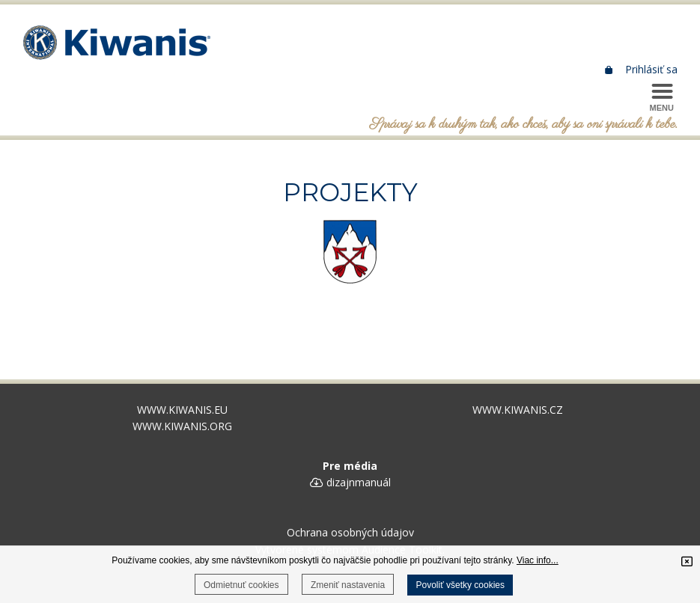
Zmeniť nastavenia (348, 585)
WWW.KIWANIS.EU (182, 410)
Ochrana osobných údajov (350, 532)
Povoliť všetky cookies (460, 585)
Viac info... (538, 560)
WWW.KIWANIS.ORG (182, 426)
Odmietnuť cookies (241, 585)
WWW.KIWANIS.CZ (518, 410)
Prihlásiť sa (642, 69)
